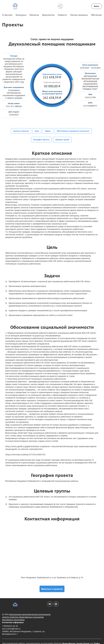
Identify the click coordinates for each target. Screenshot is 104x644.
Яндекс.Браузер (69, 639)
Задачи (48, 131)
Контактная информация (13, 618)
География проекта (41, 138)
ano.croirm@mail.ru (11, 625)
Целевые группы (62, 138)
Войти (97, 6)
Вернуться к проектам (52, 585)
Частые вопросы (79, 15)
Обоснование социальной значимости (73, 131)
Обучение (96, 15)
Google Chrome (83, 639)
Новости (62, 15)
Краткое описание (21, 131)
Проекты (34, 15)
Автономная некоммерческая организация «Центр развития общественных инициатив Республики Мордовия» (26, 613)
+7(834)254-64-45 (10, 622)
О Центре (7, 15)
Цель (37, 131)
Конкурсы (21, 15)
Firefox (97, 639)
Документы (48, 15)
